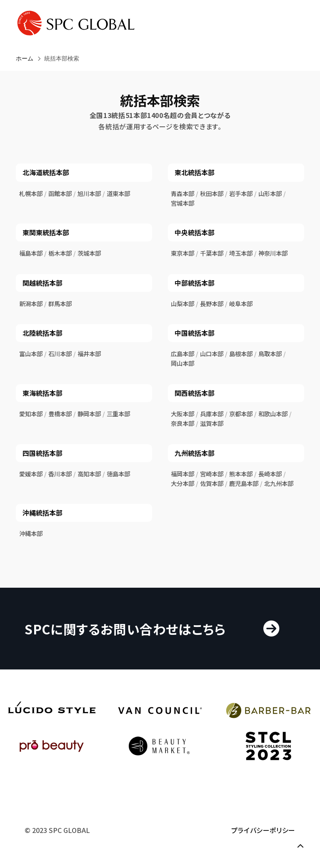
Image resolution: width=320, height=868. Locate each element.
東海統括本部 (42, 393)
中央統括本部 (195, 232)
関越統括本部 (42, 283)
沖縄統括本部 (42, 513)
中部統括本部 (195, 283)
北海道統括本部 (46, 172)
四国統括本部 (42, 453)
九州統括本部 (195, 453)
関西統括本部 (195, 393)
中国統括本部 (195, 333)
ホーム (25, 58)
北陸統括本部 (42, 333)
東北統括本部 (195, 172)
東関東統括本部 (46, 232)
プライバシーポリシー (263, 830)
